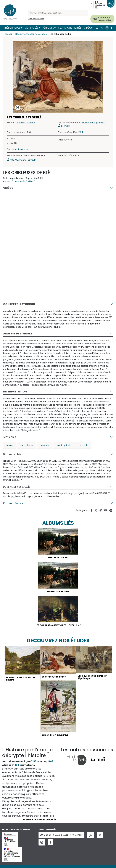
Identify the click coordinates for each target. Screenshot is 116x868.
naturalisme (26, 445)
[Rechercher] (54, 13)
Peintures (23, 149)
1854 (81, 132)
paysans (44, 445)
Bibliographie (12, 454)
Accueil (8, 34)
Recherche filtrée (70, 28)
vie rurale (83, 445)
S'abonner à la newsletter (105, 19)
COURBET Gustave (25, 123)
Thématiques (12, 28)
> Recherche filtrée (36, 18)
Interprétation (15, 391)
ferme (10, 445)
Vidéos (88, 28)
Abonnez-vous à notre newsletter (61, 836)
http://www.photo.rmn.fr (23, 160)
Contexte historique (19, 304)
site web (65, 126)
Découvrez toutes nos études (31, 34)
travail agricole (64, 445)
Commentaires (13, 503)
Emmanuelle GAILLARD (24, 181)
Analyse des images (18, 333)
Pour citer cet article (17, 487)
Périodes (48, 28)
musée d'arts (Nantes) (94, 123)
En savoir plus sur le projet (38, 820)
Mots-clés (31, 28)
